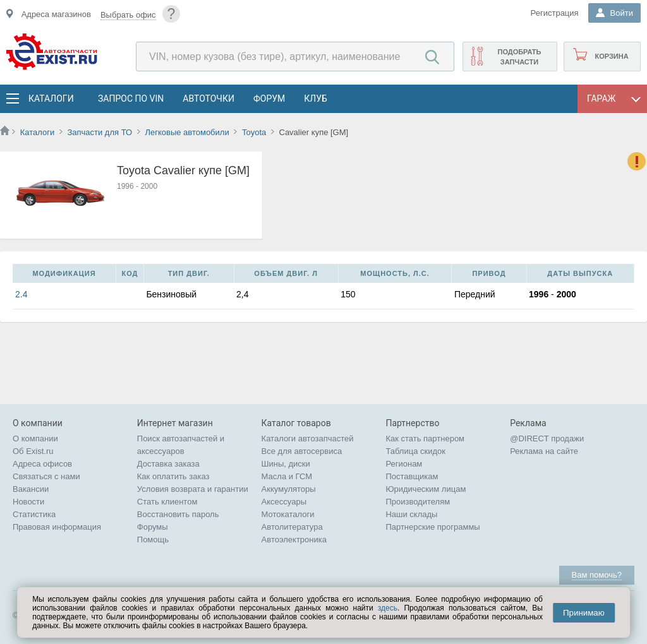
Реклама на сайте (544, 451)
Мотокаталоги (288, 514)
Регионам (404, 464)
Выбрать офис (128, 15)
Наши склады (411, 514)
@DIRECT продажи (547, 438)
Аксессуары (284, 502)
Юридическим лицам (426, 489)
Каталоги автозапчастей (308, 438)
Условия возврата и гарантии (193, 489)
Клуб (316, 98)
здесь (388, 608)
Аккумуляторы (289, 489)
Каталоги (51, 98)
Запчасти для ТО (100, 132)
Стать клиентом (167, 502)
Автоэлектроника (294, 540)
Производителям (418, 502)
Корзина (611, 56)
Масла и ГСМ (287, 476)
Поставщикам (412, 476)
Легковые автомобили (187, 132)
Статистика (34, 514)
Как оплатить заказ (173, 476)
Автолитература (292, 527)
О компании (35, 438)
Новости (28, 502)
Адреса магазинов (56, 14)
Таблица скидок (415, 451)
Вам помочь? (597, 575)
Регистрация (555, 13)
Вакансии (31, 489)
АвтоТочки (209, 98)
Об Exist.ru (33, 451)
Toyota (254, 132)
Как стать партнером (425, 438)
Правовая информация (57, 527)
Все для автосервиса (302, 451)
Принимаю (584, 613)
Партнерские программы (432, 527)
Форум (269, 98)
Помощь (153, 540)
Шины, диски (286, 464)
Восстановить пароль (178, 514)
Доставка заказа (168, 464)
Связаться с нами (46, 476)
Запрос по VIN (131, 98)
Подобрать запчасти (519, 57)
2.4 (21, 294)
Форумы (153, 527)
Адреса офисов (42, 464)
